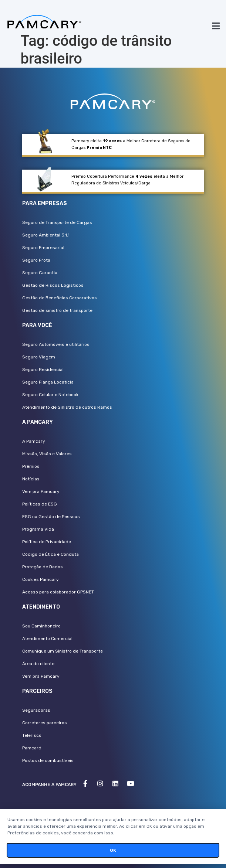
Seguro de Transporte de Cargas (57, 222)
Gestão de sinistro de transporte (57, 310)
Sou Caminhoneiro (41, 626)
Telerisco (32, 735)
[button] (216, 26)
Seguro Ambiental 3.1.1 (46, 235)
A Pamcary (34, 441)
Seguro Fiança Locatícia (48, 382)
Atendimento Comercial (47, 639)
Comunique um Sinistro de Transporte (63, 651)
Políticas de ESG (40, 504)
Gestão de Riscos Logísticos (53, 285)
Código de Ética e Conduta (50, 554)
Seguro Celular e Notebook (50, 395)
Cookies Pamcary (41, 579)
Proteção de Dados (43, 567)
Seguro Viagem (39, 357)
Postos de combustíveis (48, 760)
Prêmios (31, 466)
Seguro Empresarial (43, 248)
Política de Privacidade (47, 542)
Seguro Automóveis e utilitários (56, 344)
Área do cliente (38, 664)
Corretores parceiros (45, 723)
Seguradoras (36, 710)
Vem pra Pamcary (41, 491)
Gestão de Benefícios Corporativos (60, 298)
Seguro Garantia (40, 273)
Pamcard (32, 748)
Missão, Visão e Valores (47, 454)
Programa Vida (38, 529)
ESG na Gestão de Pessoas (51, 517)
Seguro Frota (36, 260)
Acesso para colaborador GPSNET (58, 592)
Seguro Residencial (43, 370)
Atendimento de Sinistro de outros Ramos (67, 407)
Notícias (31, 479)
